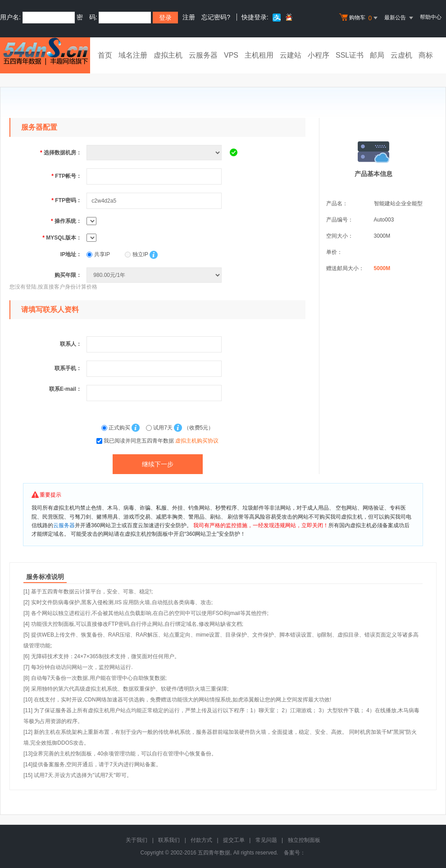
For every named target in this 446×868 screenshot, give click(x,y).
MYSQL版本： (62, 238)
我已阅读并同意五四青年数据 (161, 441)
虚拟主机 (168, 55)
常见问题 (266, 840)
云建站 (291, 55)
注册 (189, 17)
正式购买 (117, 428)
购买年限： (68, 275)
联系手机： (68, 368)
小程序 (319, 55)
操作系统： (66, 221)
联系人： (71, 344)
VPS (231, 55)
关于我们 (137, 840)
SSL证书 (350, 55)
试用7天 (160, 428)
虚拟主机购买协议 (197, 441)
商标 (426, 55)
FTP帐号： (66, 176)
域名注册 (133, 55)
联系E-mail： (65, 389)
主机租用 (259, 55)
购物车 (360, 18)
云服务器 (203, 55)
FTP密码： (66, 200)
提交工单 (234, 840)
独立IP (136, 254)
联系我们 (169, 840)
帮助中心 (431, 17)
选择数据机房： (61, 153)
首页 (105, 55)
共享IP (98, 254)
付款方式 (201, 840)
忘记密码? (216, 17)
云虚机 (401, 55)
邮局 (377, 55)
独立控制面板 (304, 840)
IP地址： (71, 254)
